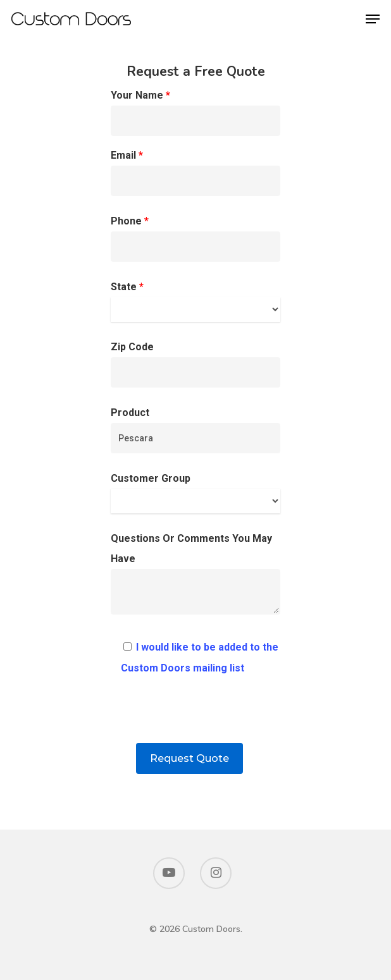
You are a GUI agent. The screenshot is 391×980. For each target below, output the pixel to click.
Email (196, 173)
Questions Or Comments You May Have (196, 577)
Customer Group (196, 493)
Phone (196, 238)
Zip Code (196, 364)
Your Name (196, 113)
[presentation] (195, 718)
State (196, 301)
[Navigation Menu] (373, 19)
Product (196, 430)
